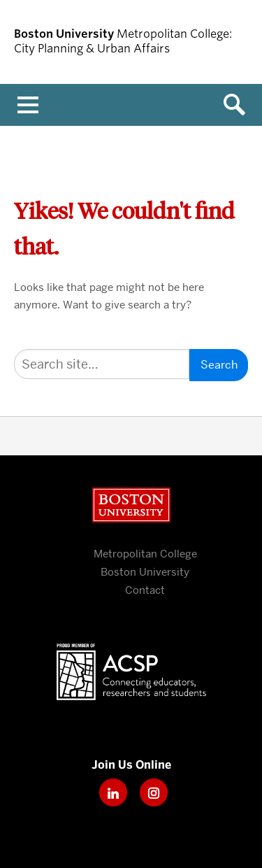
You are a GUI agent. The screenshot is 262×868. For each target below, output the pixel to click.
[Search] (102, 364)
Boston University (131, 505)
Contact (145, 590)
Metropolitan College (145, 554)
